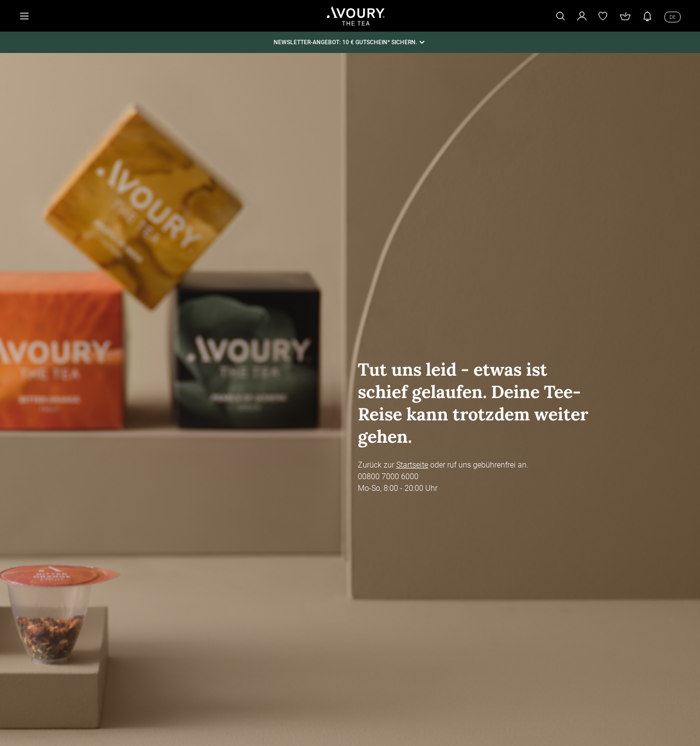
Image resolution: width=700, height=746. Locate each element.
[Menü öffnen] (24, 16)
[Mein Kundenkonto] (582, 16)
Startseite (412, 465)
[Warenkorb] (625, 16)
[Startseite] (356, 16)
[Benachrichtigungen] (647, 16)
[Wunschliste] (603, 16)
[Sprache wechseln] (673, 17)
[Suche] (560, 16)
